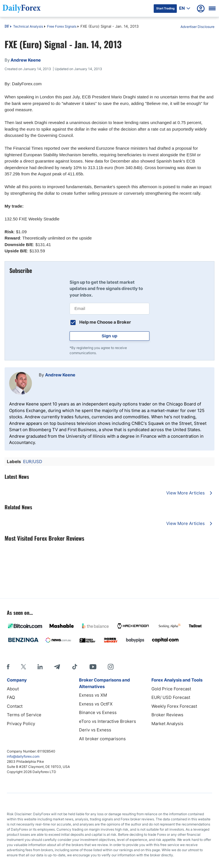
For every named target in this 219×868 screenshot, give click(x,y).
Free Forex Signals (62, 26)
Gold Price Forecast (171, 689)
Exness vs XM (93, 695)
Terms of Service (24, 715)
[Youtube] (93, 667)
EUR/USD (33, 462)
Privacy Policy (21, 724)
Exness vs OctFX (96, 704)
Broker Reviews (167, 715)
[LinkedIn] (40, 667)
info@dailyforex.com (23, 756)
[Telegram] (57, 667)
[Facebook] (8, 667)
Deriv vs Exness (95, 730)
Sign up (110, 336)
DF (7, 27)
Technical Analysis (28, 26)
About (13, 689)
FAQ (11, 697)
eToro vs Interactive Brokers (108, 721)
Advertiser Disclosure (197, 27)
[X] (23, 667)
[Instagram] (111, 667)
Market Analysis (167, 724)
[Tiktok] (75, 667)
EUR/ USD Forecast (171, 697)
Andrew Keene (60, 375)
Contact (15, 706)
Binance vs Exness (98, 712)
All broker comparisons (102, 739)
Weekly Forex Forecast (174, 706)
